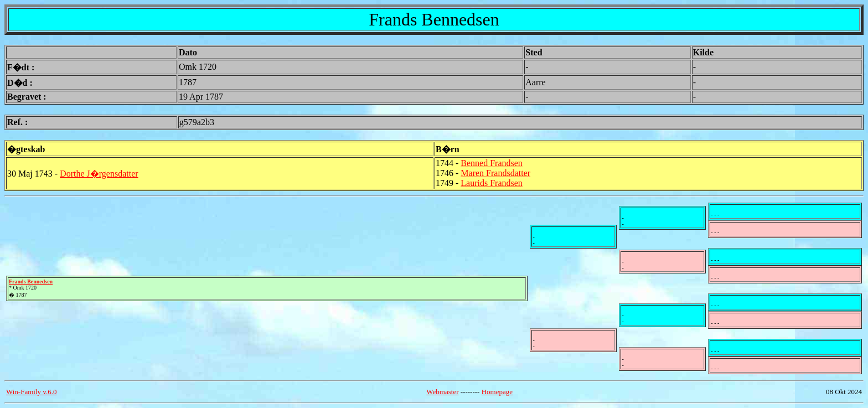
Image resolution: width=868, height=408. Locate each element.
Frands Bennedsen (31, 282)
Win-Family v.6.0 (31, 392)
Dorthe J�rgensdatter (99, 174)
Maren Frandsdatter (495, 173)
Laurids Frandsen (492, 183)
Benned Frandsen (492, 163)
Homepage (497, 392)
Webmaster (442, 392)
